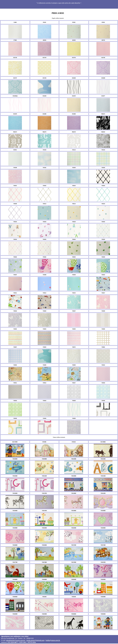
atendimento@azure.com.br (16, 641)
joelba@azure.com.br (53, 641)
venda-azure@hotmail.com (35, 641)
